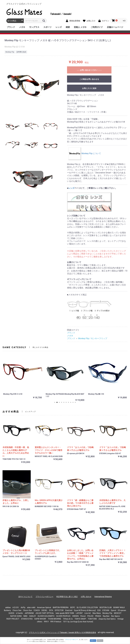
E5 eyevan (122, 610)
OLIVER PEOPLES (63, 616)
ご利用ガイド (97, 27)
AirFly (23, 608)
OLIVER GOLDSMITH (46, 616)
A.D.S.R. (16, 608)
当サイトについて (25, 597)
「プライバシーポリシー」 (71, 640)
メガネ (22, 27)
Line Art (88, 613)
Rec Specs (115, 616)
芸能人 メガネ (80, 27)
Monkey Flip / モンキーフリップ (93, 338)
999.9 (46, 622)
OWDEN (75, 616)
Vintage (120, 619)
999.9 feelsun (56, 622)
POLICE (90, 616)
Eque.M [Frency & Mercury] (85, 610)
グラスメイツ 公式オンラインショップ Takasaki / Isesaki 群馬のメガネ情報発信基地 (62, 632)
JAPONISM (29, 613)
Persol (83, 616)
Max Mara (97, 613)
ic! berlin (19, 613)
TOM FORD (92, 619)
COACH (37, 610)
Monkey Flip (107, 613)
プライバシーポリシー (44, 597)
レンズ (59, 27)
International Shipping (103, 597)
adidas (8, 608)
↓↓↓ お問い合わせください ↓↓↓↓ (89, 70)
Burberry (7, 610)
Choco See (17, 610)
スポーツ (47, 27)
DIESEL (44, 610)
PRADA (98, 616)
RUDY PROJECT (13, 619)
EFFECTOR (59, 610)
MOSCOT (118, 613)
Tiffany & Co (68, 619)
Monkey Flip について (85, 153)
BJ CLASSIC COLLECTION (87, 608)
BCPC (73, 608)
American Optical (44, 608)
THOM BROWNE (54, 619)
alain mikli (31, 608)
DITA (51, 610)
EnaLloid (69, 610)
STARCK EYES (27, 619)
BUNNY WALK (119, 608)
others (40, 622)
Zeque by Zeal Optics (107, 619)
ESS (99, 610)
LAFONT (79, 613)
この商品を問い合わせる (89, 79)
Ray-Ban (106, 616)
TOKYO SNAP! (80, 619)
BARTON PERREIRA (61, 608)
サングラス (34, 27)
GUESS (11, 613)
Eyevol (114, 610)
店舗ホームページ (115, 27)
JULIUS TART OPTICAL (45, 613)
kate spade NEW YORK (65, 613)
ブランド (11, 27)
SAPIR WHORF (40, 619)
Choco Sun (27, 610)
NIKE (25, 616)
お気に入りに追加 (89, 88)
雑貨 (68, 27)
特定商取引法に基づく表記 (67, 597)
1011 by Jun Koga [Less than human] (78, 622)
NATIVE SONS (16, 616)
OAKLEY (33, 616)
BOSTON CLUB (106, 608)
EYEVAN (106, 610)
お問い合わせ (86, 597)
